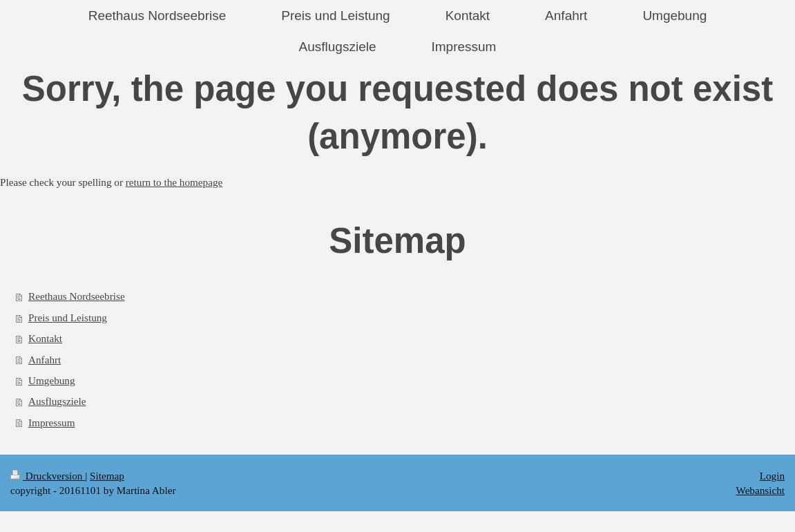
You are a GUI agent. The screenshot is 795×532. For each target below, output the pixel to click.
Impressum (52, 422)
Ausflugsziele (57, 401)
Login (772, 476)
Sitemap (107, 476)
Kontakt (45, 338)
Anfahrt (45, 360)
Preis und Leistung (68, 317)
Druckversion (48, 476)
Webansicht (760, 490)
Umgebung (52, 380)
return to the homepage (174, 182)
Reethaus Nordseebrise (77, 296)
